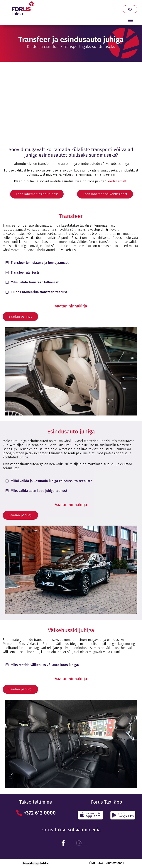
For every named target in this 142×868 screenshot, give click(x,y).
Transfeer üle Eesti (25, 272)
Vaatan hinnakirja (71, 306)
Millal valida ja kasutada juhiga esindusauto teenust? (51, 481)
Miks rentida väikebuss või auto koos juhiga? (45, 665)
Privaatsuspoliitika (35, 863)
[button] (130, 20)
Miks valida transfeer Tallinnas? (35, 282)
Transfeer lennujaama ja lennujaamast (40, 263)
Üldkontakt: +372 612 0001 (106, 863)
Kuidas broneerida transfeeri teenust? (40, 292)
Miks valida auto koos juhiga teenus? (39, 491)
